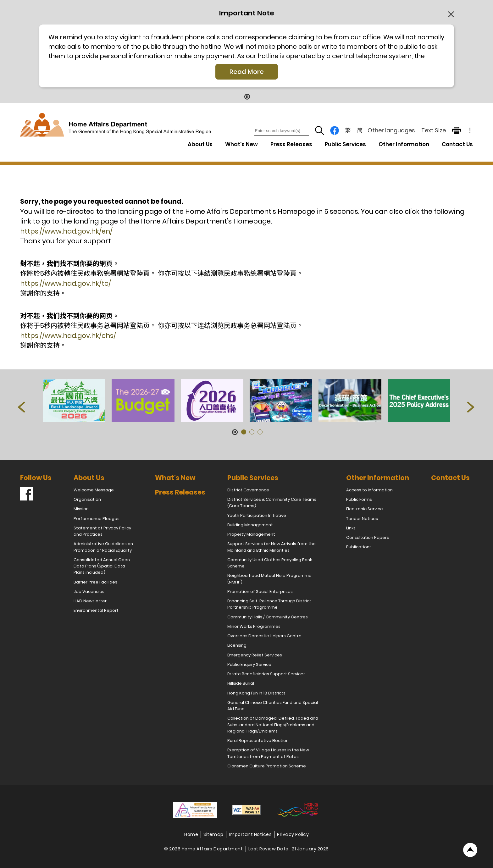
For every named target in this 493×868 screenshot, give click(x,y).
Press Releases (291, 144)
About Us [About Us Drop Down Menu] (200, 144)
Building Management (250, 525)
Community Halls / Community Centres (268, 617)
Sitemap (213, 834)
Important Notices (250, 834)
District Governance (248, 490)
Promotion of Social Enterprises (260, 592)
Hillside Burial (241, 683)
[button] (22, 408)
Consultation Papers (368, 537)
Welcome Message (94, 490)
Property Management (251, 534)
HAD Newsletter (90, 601)
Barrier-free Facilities (95, 582)
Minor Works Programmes (254, 626)
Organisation (87, 499)
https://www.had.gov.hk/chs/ (68, 336)
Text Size (434, 130)
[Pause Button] (247, 96)
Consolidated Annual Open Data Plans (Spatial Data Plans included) (102, 566)
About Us (89, 478)
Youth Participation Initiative (257, 515)
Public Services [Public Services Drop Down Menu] (345, 144)
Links (351, 528)
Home (191, 834)
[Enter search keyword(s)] (282, 131)
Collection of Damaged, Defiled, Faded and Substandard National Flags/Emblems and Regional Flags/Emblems (273, 725)
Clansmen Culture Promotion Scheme (267, 766)
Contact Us (457, 144)
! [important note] (470, 130)
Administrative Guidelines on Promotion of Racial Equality (103, 547)
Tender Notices (362, 519)
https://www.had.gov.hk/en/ (66, 231)
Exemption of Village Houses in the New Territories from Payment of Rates (268, 753)
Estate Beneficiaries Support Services (266, 674)
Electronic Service (365, 509)
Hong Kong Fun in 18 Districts (256, 693)
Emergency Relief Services (255, 655)
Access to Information (369, 490)
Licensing (237, 645)
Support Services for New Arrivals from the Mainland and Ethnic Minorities (271, 547)
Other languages (391, 130)
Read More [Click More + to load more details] (247, 72)
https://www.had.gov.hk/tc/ (66, 283)
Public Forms (359, 499)
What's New (241, 144)
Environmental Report (96, 610)
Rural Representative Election (258, 741)
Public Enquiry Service (249, 664)
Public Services (253, 478)
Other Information (378, 478)
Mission (81, 509)
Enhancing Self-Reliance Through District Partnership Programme (269, 604)
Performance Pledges (97, 519)
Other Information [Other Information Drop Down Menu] (404, 144)
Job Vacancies (89, 592)
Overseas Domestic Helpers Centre (264, 636)
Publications (359, 547)
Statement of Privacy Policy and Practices (102, 531)
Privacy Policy (293, 834)
